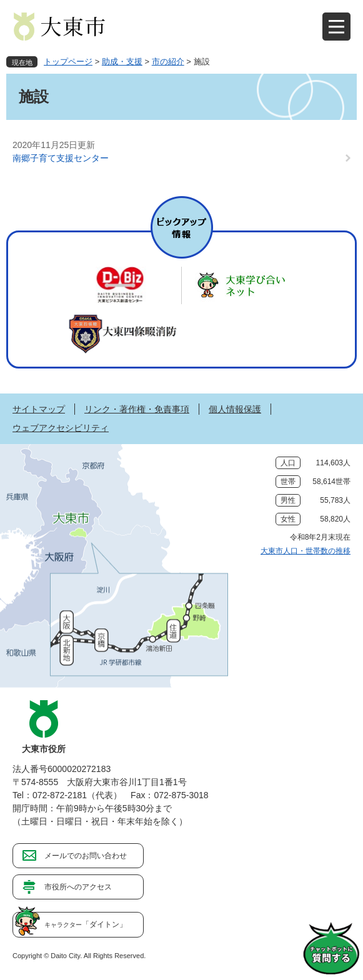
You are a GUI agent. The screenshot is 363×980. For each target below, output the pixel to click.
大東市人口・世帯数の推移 (306, 551)
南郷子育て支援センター (61, 158)
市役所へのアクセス (78, 887)
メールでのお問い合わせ (86, 856)
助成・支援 (122, 62)
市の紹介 (168, 62)
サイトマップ (39, 409)
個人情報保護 (235, 409)
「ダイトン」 (86, 924)
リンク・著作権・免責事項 (137, 409)
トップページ (68, 62)
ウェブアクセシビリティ (61, 428)
